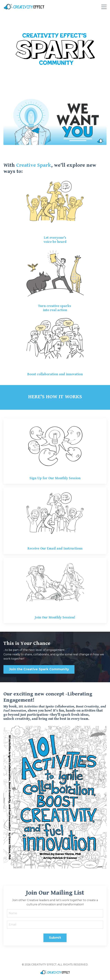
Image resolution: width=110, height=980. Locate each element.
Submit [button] (55, 938)
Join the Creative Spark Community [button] (39, 669)
